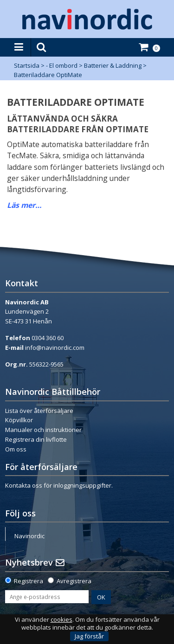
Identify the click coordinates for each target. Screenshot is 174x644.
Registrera (29, 581)
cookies (61, 620)
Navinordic (29, 536)
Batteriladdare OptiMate (48, 75)
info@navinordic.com (55, 348)
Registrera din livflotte (36, 439)
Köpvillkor (19, 420)
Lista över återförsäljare (39, 411)
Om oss (16, 449)
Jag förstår (89, 636)
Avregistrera (74, 581)
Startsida (27, 65)
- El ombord (62, 65)
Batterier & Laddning (113, 65)
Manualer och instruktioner (43, 430)
